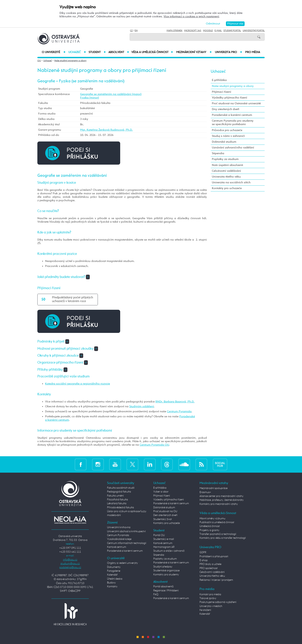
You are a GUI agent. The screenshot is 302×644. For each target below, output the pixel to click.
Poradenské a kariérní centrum (232, 115)
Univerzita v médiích (211, 606)
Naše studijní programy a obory (70, 61)
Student (97, 52)
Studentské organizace (166, 571)
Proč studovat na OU (165, 511)
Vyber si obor (161, 492)
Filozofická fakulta (117, 500)
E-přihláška (219, 80)
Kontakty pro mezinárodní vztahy (219, 504)
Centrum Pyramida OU (154, 445)
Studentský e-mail (164, 539)
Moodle (208, 31)
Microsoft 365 (193, 31)
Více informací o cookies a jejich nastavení (191, 16)
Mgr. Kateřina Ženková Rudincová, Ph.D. (106, 130)
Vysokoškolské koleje (119, 539)
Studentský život (163, 519)
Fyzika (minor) (90, 98)
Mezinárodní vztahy (194, 52)
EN (136, 31)
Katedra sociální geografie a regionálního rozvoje (78, 384)
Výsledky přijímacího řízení (229, 98)
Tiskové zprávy (208, 598)
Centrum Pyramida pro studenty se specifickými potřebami (233, 122)
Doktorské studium (224, 142)
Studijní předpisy (163, 567)
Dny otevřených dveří (226, 109)
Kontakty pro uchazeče (227, 188)
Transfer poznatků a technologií (218, 534)
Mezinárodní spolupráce (213, 488)
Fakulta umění (115, 496)
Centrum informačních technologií (127, 543)
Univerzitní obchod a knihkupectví (126, 531)
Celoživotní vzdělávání (226, 171)
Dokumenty (114, 567)
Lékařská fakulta (117, 503)
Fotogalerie (114, 571)
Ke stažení (205, 610)
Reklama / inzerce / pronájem (216, 580)
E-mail (218, 31)
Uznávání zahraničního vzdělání (233, 148)
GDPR (203, 552)
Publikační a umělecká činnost (217, 522)
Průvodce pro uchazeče (227, 130)
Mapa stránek (174, 31)
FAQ (156, 594)
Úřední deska (115, 579)
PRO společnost (209, 568)
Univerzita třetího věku (226, 177)
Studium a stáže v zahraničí (169, 551)
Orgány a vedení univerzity (122, 563)
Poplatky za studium (225, 159)
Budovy (111, 583)
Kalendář (112, 575)
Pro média (253, 52)
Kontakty (112, 587)
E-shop (204, 560)
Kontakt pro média (210, 594)
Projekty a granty (209, 530)
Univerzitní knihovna (119, 527)
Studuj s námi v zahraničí (228, 136)
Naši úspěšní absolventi (227, 165)
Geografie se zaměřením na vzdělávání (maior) (111, 94)
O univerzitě (54, 52)
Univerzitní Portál (254, 31)
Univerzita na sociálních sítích (231, 182)
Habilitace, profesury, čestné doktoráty (222, 500)
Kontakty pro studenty (166, 575)
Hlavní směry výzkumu (212, 519)
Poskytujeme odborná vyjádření (218, 602)
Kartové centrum (117, 547)
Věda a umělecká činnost (152, 52)
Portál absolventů (163, 587)
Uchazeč (77, 52)
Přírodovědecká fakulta (120, 508)
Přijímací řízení (221, 92)
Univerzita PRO (229, 52)
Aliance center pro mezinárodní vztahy (221, 496)
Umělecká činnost (210, 526)
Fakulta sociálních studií (121, 488)
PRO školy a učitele (210, 564)
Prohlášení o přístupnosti (214, 556)
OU (39, 61)
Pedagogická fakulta (119, 492)
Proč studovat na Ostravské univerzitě (236, 103)
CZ (131, 31)
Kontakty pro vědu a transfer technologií (223, 538)
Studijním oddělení (142, 406)
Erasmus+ (205, 492)
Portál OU (159, 535)
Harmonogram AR (164, 547)
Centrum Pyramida (179, 411)
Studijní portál (232, 31)
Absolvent (119, 52)
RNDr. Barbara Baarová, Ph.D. (175, 402)
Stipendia (218, 153)
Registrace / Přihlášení (166, 591)
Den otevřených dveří (165, 515)
